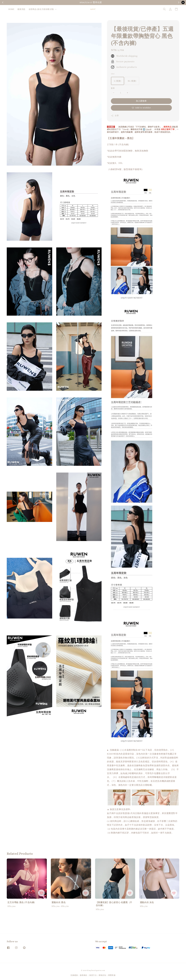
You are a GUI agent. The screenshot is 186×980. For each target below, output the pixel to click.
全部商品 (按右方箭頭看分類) (41, 9)
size (113, 74)
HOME (11, 9)
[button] (164, 9)
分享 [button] (115, 116)
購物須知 (169, 3)
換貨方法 (93, 974)
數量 (113, 88)
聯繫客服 (112, 974)
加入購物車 (141, 101)
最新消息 (21, 9)
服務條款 (84, 974)
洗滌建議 (74, 974)
